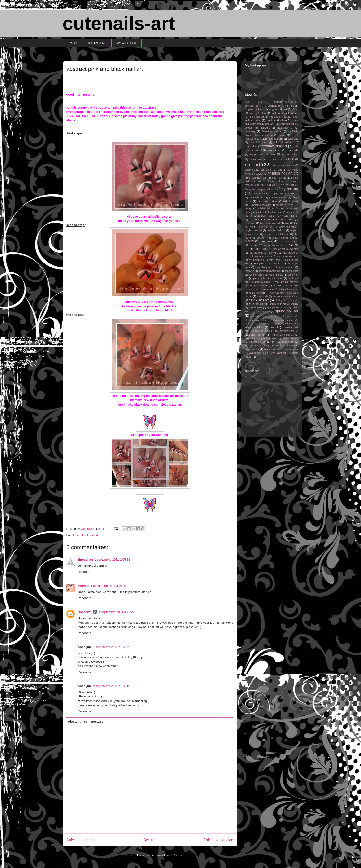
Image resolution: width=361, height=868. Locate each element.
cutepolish (271, 154)
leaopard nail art (276, 230)
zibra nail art (279, 353)
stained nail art (259, 316)
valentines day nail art (258, 338)
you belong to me (258, 353)
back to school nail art (284, 113)
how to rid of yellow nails (269, 212)
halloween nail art (267, 201)
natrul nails (275, 260)
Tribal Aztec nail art (283, 335)
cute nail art (274, 150)
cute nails (292, 150)
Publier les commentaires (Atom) (159, 855)
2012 (248, 102)
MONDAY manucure (259, 241)
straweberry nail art (283, 320)
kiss (287, 223)
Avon (296, 109)
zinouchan (85, 559)
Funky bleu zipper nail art (259, 189)
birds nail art (257, 117)
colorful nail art (283, 142)
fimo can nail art (256, 178)
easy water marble (283, 165)
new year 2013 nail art (267, 263)
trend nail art (257, 335)
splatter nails (255, 308)
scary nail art (257, 293)
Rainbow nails (261, 282)
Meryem (84, 586)
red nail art (279, 286)
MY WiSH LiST (126, 43)
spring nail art (287, 311)
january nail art (267, 216)
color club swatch (258, 142)
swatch (274, 327)
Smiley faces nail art (287, 300)
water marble (285, 342)
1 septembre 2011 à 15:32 (111, 647)
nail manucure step (288, 256)
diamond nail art (289, 154)
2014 (261, 102)
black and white (276, 120)
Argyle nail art (278, 109)
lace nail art (265, 227)
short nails (262, 296)
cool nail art (251, 147)
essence (250, 169)
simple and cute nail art (285, 296)
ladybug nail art (254, 230)
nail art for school (273, 245)
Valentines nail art (287, 338)
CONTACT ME (97, 43)
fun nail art (287, 185)
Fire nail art (279, 178)
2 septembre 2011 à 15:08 (111, 686)
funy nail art (288, 189)
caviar (282, 135)
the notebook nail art (287, 331)
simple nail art (259, 300)
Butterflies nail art (272, 131)
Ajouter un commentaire (86, 721)
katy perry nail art (270, 223)
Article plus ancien (218, 840)
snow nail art (256, 304)
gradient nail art (278, 198)
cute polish (255, 154)
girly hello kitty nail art (286, 194)
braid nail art (285, 128)
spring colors (263, 312)
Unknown (85, 612)
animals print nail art (281, 106)
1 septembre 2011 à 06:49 (109, 586)
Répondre (85, 572)
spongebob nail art (277, 308)
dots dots (277, 160)
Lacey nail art (286, 227)
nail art (253, 245)
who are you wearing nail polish (263, 346)
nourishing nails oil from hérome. (275, 267)
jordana (254, 219)
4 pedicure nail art (282, 102)
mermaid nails (287, 238)
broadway (250, 131)
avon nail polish (257, 113)
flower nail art (276, 182)
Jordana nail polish (280, 219)
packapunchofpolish (269, 271)
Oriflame (250, 271)
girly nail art (256, 197)
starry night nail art (284, 316)
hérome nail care (262, 205)
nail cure (273, 253)
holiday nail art (266, 208)
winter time (291, 349)
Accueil (72, 43)
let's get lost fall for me (277, 234)
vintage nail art (260, 342)
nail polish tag (256, 260)
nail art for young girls (286, 249)
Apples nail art (254, 109)
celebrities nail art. (272, 138)
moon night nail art (288, 242)
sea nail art (276, 293)
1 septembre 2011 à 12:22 (117, 612)
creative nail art (274, 146)
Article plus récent (81, 840)
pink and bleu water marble (268, 275)
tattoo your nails (261, 331)
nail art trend (256, 253)
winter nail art (272, 349)
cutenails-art (119, 23)
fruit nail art (268, 185)
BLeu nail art (287, 124)
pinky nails (259, 278)
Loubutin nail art (266, 238)
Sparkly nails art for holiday (283, 304)
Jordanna (250, 223)
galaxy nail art (261, 194)
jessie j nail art (290, 216)
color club (293, 139)
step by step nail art (256, 320)
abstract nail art (88, 535)
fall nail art (266, 170)
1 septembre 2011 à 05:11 (112, 559)
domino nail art (258, 160)
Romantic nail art (289, 289)
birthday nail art (278, 117)
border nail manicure (257, 128)
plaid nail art (276, 278)
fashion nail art (280, 173)
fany (280, 170)
